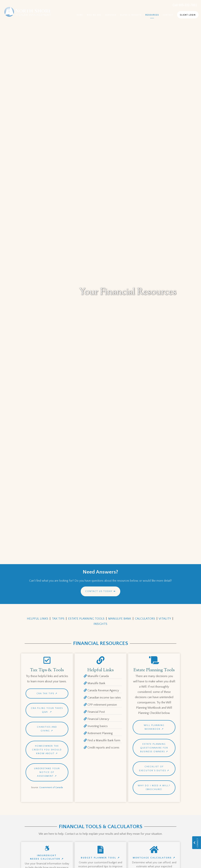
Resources (152, 15)
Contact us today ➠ (100, 591)
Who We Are (94, 15)
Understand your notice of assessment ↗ (47, 772)
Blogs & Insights (131, 15)
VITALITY (165, 619)
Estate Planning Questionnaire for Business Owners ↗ (154, 748)
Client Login (188, 15)
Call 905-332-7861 (185, 5)
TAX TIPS (58, 619)
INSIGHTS (100, 624)
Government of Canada (51, 787)
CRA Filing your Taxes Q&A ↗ (47, 710)
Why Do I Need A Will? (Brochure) (154, 787)
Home (80, 15)
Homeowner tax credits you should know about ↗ (47, 750)
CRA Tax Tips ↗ (47, 694)
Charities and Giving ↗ (47, 729)
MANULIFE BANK (120, 619)
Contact (168, 15)
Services (111, 15)
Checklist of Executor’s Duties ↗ (154, 768)
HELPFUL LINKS (38, 619)
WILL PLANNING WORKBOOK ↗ (154, 727)
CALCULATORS (145, 619)
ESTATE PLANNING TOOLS (86, 619)
